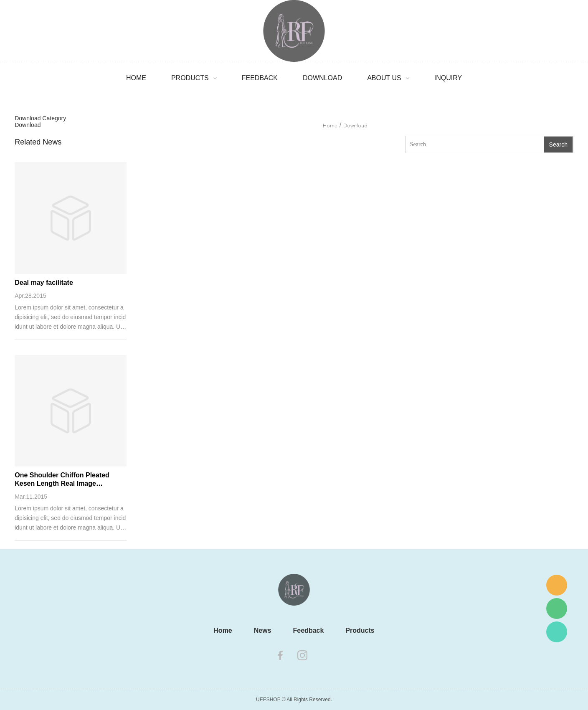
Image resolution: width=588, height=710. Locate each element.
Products (190, 78)
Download (322, 78)
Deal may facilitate (44, 283)
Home (136, 78)
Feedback (260, 78)
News (263, 630)
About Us (384, 78)
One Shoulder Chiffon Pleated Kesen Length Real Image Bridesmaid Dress (62, 480)
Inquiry (448, 78)
